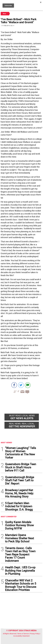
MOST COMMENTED (9, 517)
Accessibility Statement (21, 636)
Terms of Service (23, 634)
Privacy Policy (35, 634)
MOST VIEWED (6, 442)
